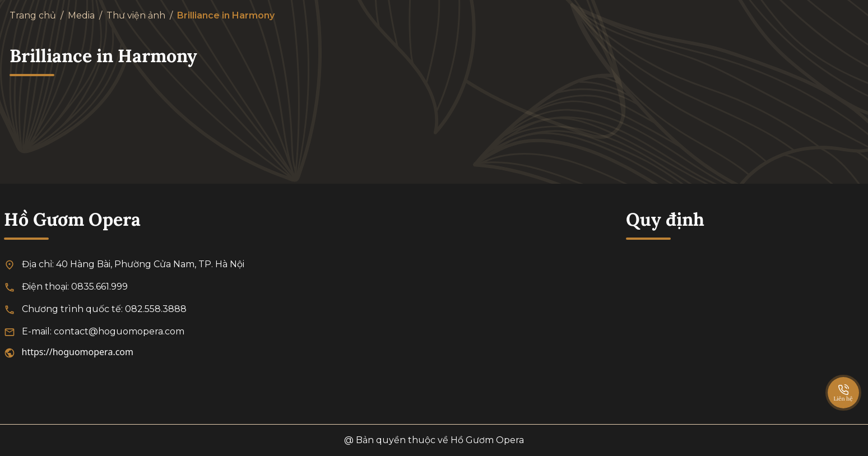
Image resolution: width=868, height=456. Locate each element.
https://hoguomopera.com (78, 352)
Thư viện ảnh (136, 15)
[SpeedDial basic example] (843, 381)
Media (81, 15)
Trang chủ (33, 15)
